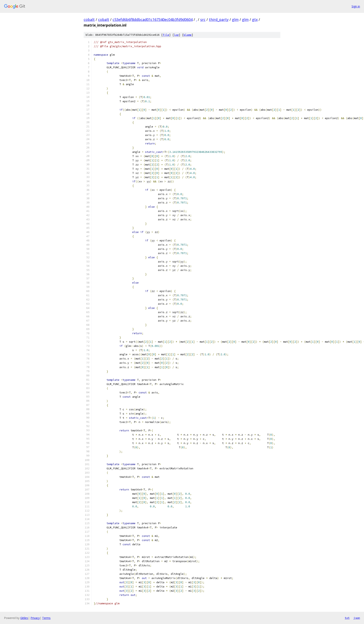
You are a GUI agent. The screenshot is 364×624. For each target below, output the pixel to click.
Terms (46, 618)
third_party (219, 19)
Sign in (356, 6)
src (203, 19)
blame (188, 35)
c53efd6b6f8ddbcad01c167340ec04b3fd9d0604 (153, 19)
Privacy (35, 618)
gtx (255, 19)
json (357, 618)
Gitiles (24, 618)
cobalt (89, 19)
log (176, 35)
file (166, 35)
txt (347, 618)
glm (235, 19)
